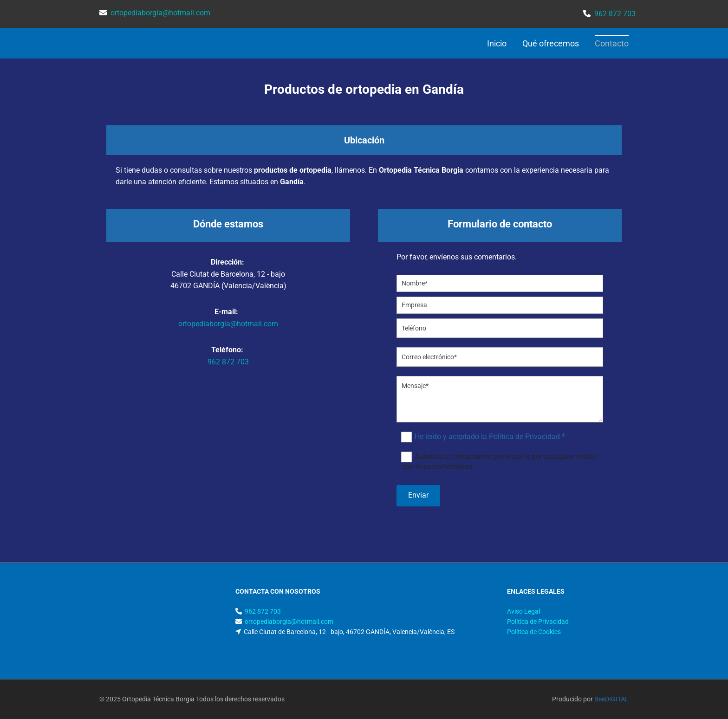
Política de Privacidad (538, 622)
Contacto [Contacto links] (612, 43)
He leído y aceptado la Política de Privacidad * (490, 437)
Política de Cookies (534, 632)
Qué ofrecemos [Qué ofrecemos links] (551, 43)
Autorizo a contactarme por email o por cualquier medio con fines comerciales (499, 462)
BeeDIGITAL (611, 699)
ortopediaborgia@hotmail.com (228, 324)
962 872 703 (228, 362)
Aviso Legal (523, 611)
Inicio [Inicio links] (497, 43)
